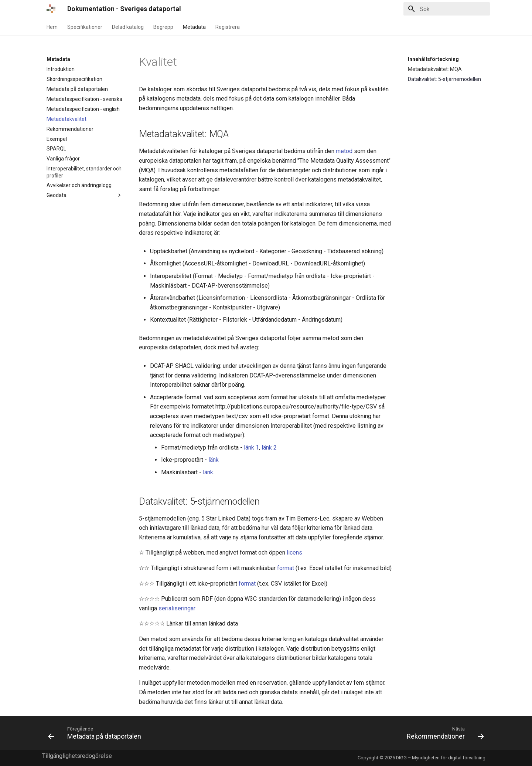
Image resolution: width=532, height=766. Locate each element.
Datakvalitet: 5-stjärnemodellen (444, 79)
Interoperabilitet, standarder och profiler (84, 172)
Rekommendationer (70, 129)
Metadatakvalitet (66, 119)
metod (344, 151)
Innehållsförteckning (433, 59)
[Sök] (447, 9)
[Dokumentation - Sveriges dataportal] (51, 9)
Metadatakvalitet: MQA (435, 69)
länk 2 (269, 448)
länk (214, 460)
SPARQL (56, 149)
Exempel (57, 139)
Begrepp (163, 27)
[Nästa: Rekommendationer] (443, 733)
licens (294, 553)
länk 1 (251, 448)
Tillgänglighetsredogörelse (77, 756)
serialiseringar (177, 608)
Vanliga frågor (63, 159)
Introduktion (61, 69)
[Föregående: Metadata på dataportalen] (97, 733)
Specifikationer (85, 27)
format (286, 568)
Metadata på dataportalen (77, 89)
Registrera (228, 27)
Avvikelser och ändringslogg (79, 185)
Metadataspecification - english (83, 109)
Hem (52, 27)
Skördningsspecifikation (74, 79)
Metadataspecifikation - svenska (84, 99)
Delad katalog (128, 27)
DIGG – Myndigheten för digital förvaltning (441, 758)
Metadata (194, 27)
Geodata (85, 195)
